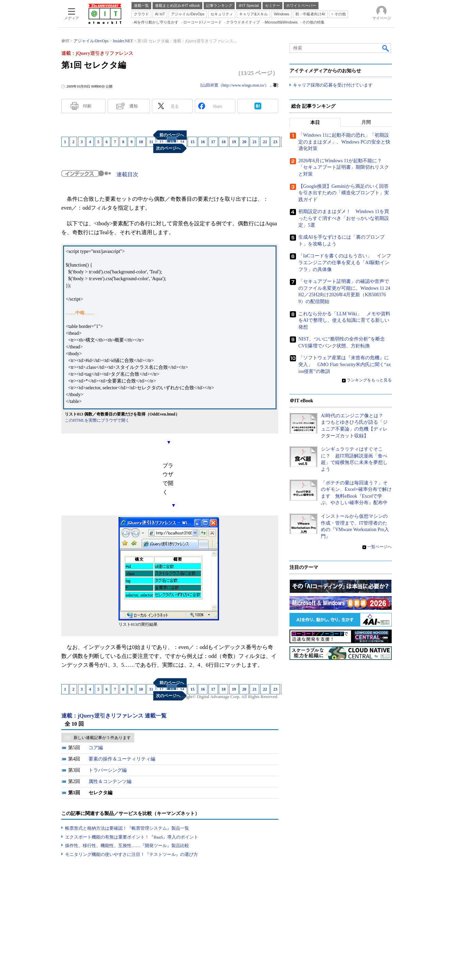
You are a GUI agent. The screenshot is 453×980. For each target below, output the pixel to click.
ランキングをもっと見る (369, 380)
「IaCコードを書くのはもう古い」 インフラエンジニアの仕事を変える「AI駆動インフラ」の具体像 (345, 263)
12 (161, 142)
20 (244, 142)
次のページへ (168, 148)
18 (223, 142)
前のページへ (172, 135)
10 (141, 142)
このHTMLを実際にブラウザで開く (97, 420)
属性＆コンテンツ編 (110, 781)
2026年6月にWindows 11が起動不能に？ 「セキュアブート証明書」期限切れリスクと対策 (344, 168)
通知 (134, 106)
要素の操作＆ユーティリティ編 (122, 759)
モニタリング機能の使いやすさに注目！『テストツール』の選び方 (131, 854)
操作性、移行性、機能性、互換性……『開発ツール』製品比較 (127, 846)
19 (234, 142)
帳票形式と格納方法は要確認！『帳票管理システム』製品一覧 (127, 828)
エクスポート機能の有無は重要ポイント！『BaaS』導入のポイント (132, 837)
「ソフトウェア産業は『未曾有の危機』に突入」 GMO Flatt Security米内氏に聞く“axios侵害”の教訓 (345, 365)
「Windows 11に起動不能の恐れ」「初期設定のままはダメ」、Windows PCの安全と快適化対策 (344, 142)
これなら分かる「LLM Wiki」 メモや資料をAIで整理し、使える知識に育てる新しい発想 (344, 320)
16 (203, 142)
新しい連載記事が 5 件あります (102, 738)
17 (213, 142)
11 (151, 142)
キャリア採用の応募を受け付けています (333, 85)
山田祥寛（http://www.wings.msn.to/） (235, 85)
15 (192, 142)
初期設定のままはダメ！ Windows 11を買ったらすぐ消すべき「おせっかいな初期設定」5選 (344, 218)
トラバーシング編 (108, 770)
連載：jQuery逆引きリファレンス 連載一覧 (114, 716)
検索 (386, 48)
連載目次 (127, 174)
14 (182, 142)
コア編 (96, 748)
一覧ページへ (379, 547)
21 (254, 142)
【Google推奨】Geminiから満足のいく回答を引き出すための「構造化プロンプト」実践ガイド (344, 193)
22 (265, 142)
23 (275, 142)
